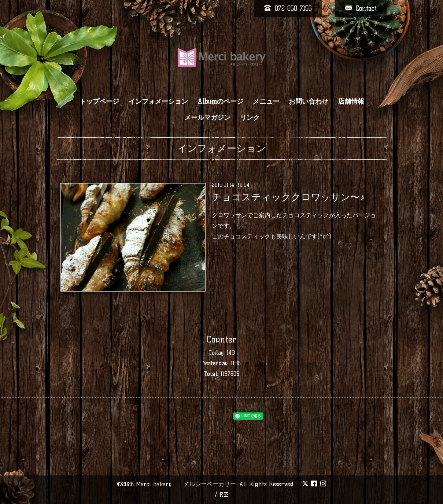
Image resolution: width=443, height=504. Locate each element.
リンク (250, 118)
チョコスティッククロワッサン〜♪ (288, 197)
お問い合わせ (309, 101)
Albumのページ (220, 101)
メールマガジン (207, 118)
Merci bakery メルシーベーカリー (186, 484)
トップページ (99, 101)
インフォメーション (158, 101)
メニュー (266, 101)
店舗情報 (351, 101)
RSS (224, 495)
